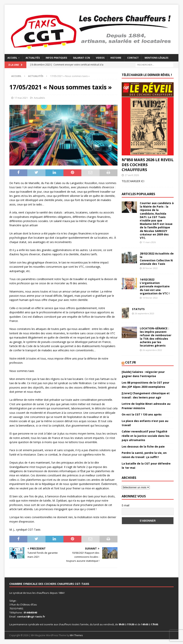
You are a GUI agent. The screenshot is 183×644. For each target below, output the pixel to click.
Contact (133, 58)
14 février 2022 (150, 298)
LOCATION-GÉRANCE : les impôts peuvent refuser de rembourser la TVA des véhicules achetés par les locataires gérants (156, 337)
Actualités (33, 58)
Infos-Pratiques (56, 58)
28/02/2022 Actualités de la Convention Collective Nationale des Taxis (157, 259)
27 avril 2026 (132, 175)
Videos (100, 58)
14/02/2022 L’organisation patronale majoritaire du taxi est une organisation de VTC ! (155, 286)
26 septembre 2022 (152, 350)
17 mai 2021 (21, 98)
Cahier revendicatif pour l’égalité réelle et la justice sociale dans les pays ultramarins (146, 436)
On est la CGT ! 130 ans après (142, 414)
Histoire (116, 58)
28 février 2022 (150, 268)
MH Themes (76, 635)
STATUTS (138, 309)
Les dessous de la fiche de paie (143, 446)
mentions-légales (156, 58)
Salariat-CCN (81, 58)
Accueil (12, 58)
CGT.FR (130, 362)
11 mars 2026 (149, 242)
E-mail (126, 505)
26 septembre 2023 (144, 313)
